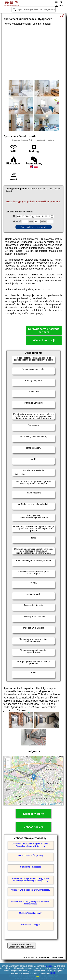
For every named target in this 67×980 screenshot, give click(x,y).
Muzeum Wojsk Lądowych (31, 914)
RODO (53, 973)
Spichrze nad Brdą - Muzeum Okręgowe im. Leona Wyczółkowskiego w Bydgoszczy (31, 880)
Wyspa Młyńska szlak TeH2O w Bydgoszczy (31, 890)
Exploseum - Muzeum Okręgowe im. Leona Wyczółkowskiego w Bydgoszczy (31, 845)
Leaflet (44, 804)
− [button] (8, 766)
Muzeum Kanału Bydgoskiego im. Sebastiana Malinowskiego (31, 903)
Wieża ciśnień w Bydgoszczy (31, 856)
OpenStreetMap (56, 804)
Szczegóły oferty (33, 814)
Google (49, 966)
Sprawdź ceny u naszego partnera (44, 331)
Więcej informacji (44, 341)
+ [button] (8, 761)
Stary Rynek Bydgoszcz (31, 867)
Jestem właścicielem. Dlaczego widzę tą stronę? (22, 946)
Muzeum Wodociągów (31, 925)
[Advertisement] (33, 53)
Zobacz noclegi (34, 827)
